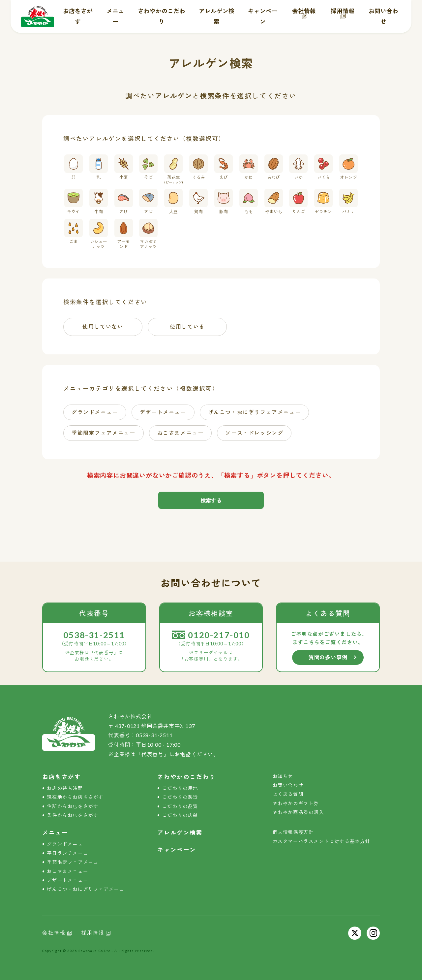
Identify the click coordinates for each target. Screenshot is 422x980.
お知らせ (283, 776)
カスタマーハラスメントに (321, 841)
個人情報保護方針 (293, 832)
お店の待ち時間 (65, 788)
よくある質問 (288, 794)
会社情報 (304, 11)
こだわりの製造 (180, 797)
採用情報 (343, 11)
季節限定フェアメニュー (75, 862)
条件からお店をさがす (73, 815)
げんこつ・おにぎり (88, 889)
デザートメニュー (67, 880)
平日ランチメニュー (70, 853)
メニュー (55, 833)
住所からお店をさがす (73, 806)
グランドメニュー (67, 844)
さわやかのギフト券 (296, 803)
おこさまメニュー (67, 871)
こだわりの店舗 (180, 815)
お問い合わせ (288, 785)
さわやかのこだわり (186, 777)
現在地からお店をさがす (75, 797)
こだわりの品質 (180, 806)
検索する (211, 500)
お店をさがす (62, 777)
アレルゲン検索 (180, 833)
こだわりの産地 (180, 788)
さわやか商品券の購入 (298, 812)
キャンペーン (177, 850)
